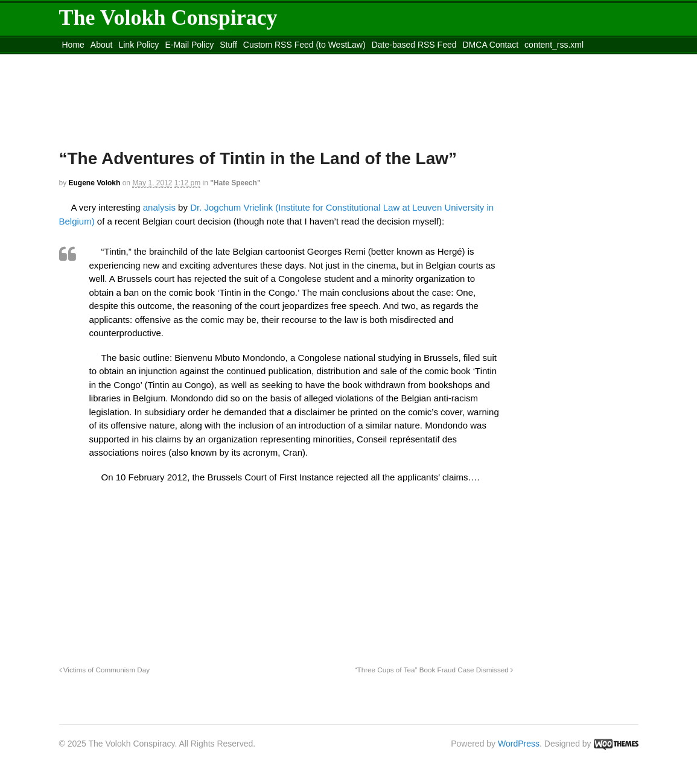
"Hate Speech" (235, 183)
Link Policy (138, 45)
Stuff (228, 45)
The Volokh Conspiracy (168, 18)
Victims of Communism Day (105, 670)
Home (73, 45)
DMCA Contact (491, 45)
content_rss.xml (554, 45)
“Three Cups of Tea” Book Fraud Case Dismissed (434, 670)
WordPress (519, 744)
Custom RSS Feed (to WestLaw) (304, 45)
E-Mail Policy (189, 45)
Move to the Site (126, 60)
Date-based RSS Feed (414, 45)
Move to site (234, 60)
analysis (159, 207)
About (102, 45)
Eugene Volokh (95, 183)
